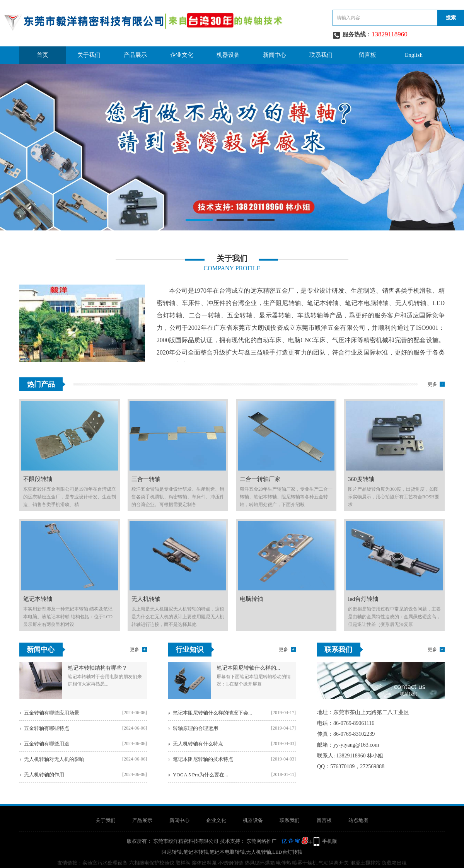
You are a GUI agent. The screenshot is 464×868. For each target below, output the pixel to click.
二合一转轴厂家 (260, 479)
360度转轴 (361, 479)
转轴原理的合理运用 (195, 728)
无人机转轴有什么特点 (198, 744)
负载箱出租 (394, 863)
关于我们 (89, 55)
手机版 (330, 841)
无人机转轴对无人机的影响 (54, 759)
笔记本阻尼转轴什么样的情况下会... (212, 713)
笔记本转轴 (38, 599)
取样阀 (183, 863)
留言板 (368, 55)
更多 (432, 384)
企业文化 (182, 55)
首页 (43, 55)
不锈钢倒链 (231, 863)
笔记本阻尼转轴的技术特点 (203, 759)
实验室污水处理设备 (105, 863)
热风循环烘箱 (260, 863)
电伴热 (284, 863)
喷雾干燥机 (305, 863)
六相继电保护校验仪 (152, 863)
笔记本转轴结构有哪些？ (97, 668)
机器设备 (228, 55)
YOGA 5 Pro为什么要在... (200, 775)
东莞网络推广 (279, 841)
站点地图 (358, 820)
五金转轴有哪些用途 (47, 744)
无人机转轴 (146, 599)
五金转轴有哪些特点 (47, 728)
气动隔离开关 (334, 863)
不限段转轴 (38, 479)
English (414, 55)
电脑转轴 (251, 599)
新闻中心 (275, 55)
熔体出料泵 (204, 863)
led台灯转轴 (363, 599)
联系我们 (321, 55)
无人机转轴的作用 (44, 775)
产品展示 (135, 55)
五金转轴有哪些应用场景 (52, 713)
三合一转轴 (146, 479)
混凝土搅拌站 (365, 863)
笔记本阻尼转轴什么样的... (248, 668)
